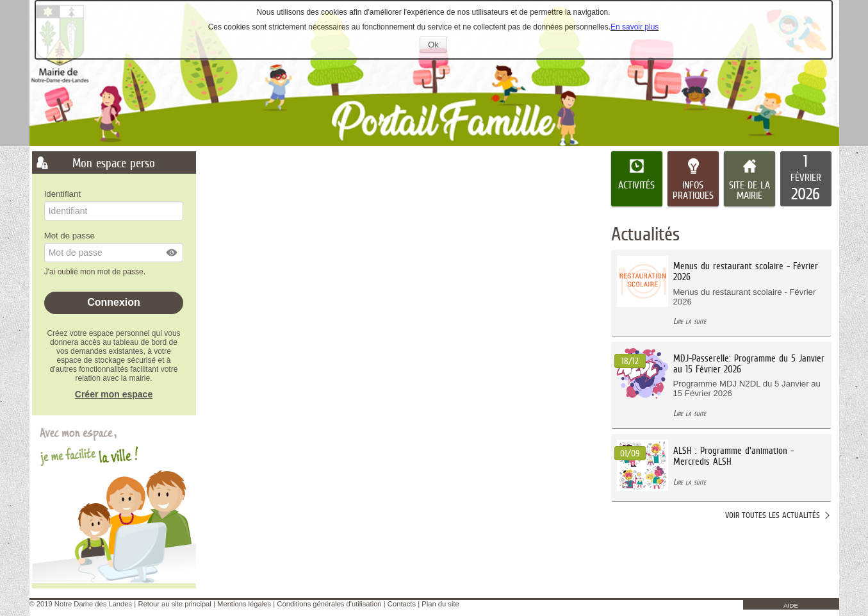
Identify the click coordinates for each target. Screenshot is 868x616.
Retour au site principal (174, 604)
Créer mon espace (114, 394)
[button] (172, 253)
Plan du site (440, 604)
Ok (438, 46)
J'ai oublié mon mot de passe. (96, 272)
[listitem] (806, 179)
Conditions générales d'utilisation (329, 604)
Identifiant (62, 194)
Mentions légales (244, 604)
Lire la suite (690, 321)
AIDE (791, 605)
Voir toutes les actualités (773, 515)
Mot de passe (70, 236)
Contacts (402, 604)
